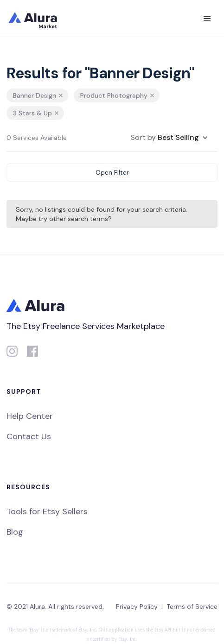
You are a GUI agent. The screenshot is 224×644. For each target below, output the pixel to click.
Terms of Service (192, 606)
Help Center (30, 416)
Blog (15, 532)
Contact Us (29, 436)
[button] (207, 19)
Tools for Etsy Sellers (47, 511)
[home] (39, 19)
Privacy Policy (137, 606)
